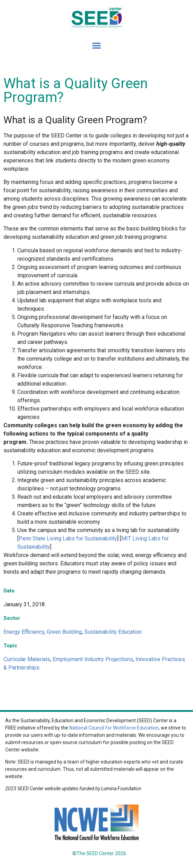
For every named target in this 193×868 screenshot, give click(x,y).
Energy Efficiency (24, 632)
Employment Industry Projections (93, 659)
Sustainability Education (113, 632)
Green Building (64, 632)
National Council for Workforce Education (114, 728)
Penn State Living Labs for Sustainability (68, 538)
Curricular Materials (27, 659)
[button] (96, 46)
